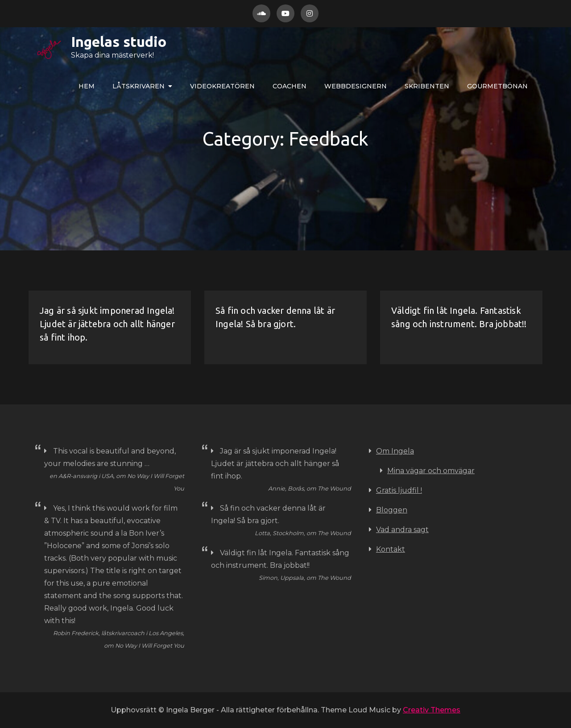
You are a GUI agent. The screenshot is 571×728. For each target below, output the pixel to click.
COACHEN (290, 86)
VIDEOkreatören (222, 86)
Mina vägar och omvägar (431, 471)
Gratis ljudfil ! (399, 490)
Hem (87, 86)
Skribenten (427, 86)
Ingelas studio (90, 42)
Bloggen (392, 510)
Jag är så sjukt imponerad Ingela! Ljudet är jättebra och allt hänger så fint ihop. (107, 324)
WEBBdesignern (356, 86)
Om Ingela (395, 451)
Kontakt (391, 549)
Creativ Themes (432, 710)
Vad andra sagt (402, 530)
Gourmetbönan (497, 86)
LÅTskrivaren (139, 86)
